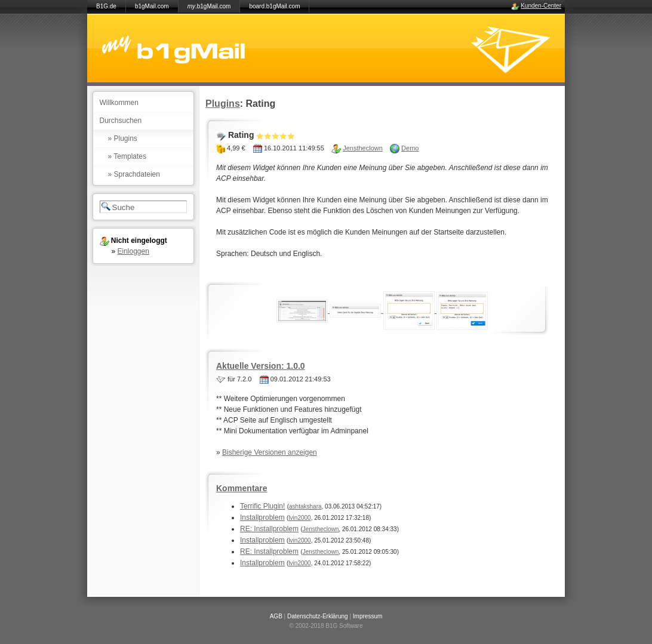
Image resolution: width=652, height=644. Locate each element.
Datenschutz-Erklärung (318, 616)
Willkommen (119, 103)
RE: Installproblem (269, 529)
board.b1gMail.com (274, 6)
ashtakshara (305, 506)
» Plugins (123, 138)
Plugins (223, 104)
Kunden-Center (541, 6)
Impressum (367, 616)
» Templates (127, 156)
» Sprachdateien (134, 174)
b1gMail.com (152, 6)
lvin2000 (299, 518)
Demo (410, 148)
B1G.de (106, 6)
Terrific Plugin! (262, 506)
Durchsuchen (121, 121)
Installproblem (262, 517)
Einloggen (133, 251)
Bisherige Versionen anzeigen (270, 452)
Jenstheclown (363, 148)
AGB (276, 616)
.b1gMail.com (209, 6)
